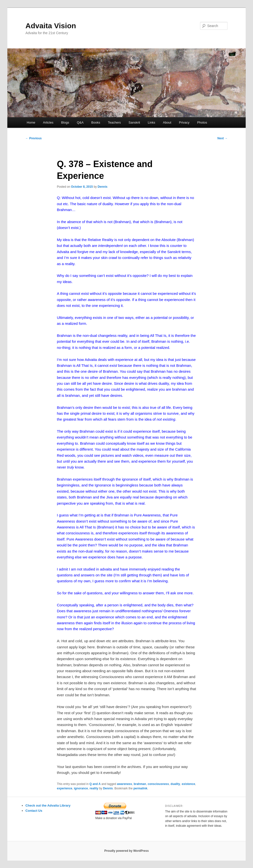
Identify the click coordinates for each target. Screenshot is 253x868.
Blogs (65, 122)
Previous (34, 138)
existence (188, 784)
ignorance (81, 788)
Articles (48, 122)
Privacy (184, 122)
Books (96, 122)
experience (65, 788)
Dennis (102, 187)
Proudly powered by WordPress (126, 851)
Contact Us (34, 811)
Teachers (114, 122)
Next (222, 138)
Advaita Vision (51, 26)
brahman (140, 784)
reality (94, 788)
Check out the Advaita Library (48, 805)
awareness (124, 784)
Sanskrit (134, 122)
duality (175, 784)
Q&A (80, 122)
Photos (202, 122)
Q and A (95, 784)
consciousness (158, 784)
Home (31, 122)
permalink (140, 788)
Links (152, 122)
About (167, 122)
